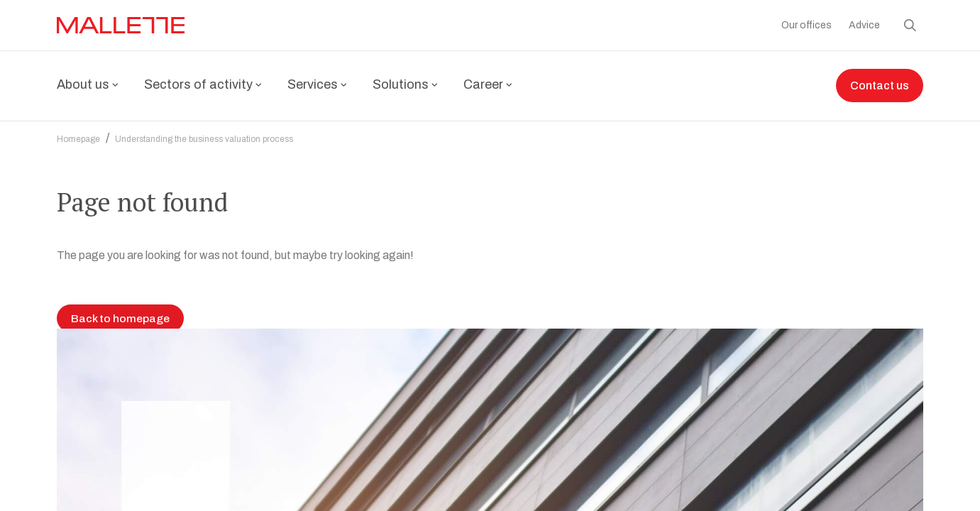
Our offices (806, 25)
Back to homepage (120, 469)
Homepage (78, 131)
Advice (864, 25)
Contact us (880, 86)
